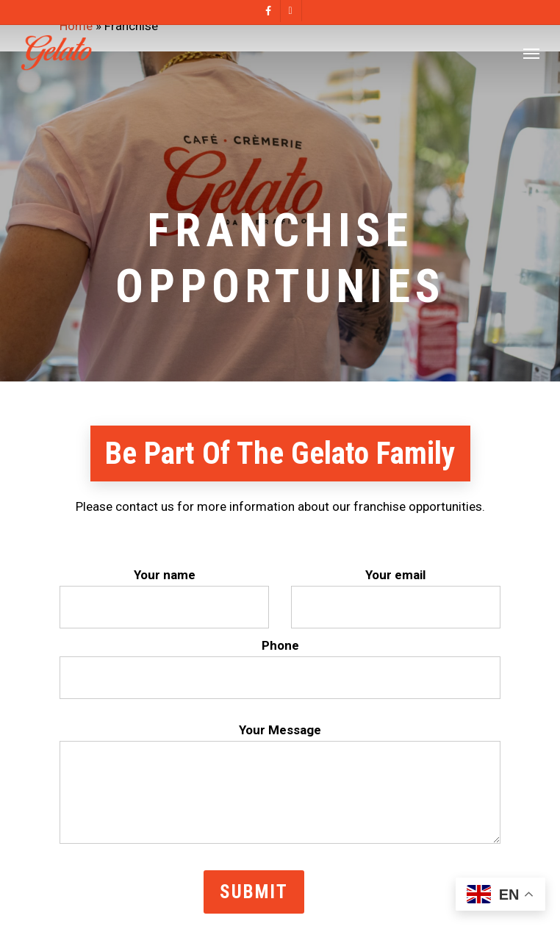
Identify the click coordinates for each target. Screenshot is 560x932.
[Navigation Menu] (531, 53)
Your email (396, 598)
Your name (164, 598)
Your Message (280, 786)
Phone (280, 668)
